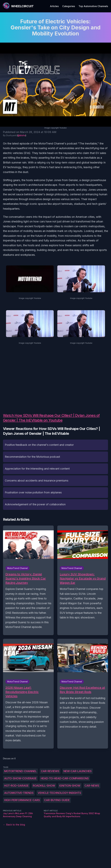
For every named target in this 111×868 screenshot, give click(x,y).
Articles (54, 6)
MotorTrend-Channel (20, 771)
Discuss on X (9, 758)
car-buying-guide (57, 800)
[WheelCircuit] (18, 6)
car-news (92, 786)
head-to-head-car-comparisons (65, 778)
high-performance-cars (22, 800)
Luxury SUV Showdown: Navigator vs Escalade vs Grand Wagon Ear (83, 578)
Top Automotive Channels (93, 6)
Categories (69, 6)
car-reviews (50, 771)
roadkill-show (44, 786)
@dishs (22, 135)
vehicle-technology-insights (59, 793)
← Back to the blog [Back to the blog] (14, 825)
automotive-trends (19, 793)
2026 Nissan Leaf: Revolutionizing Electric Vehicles (22, 692)
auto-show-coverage (20, 778)
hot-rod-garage (16, 786)
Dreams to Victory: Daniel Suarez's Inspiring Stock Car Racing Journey (26, 578)
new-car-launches (78, 771)
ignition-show (70, 786)
